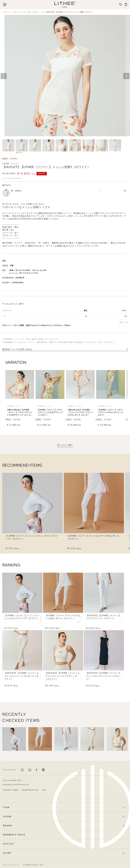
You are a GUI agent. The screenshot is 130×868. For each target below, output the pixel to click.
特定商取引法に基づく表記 (33, 865)
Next (126, 76)
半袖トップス (39, 12)
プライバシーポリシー (11, 865)
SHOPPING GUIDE (30, 790)
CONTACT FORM (11, 790)
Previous (4, 76)
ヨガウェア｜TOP (10, 12)
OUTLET (9, 844)
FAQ (44, 790)
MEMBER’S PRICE (14, 835)
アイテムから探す (25, 12)
